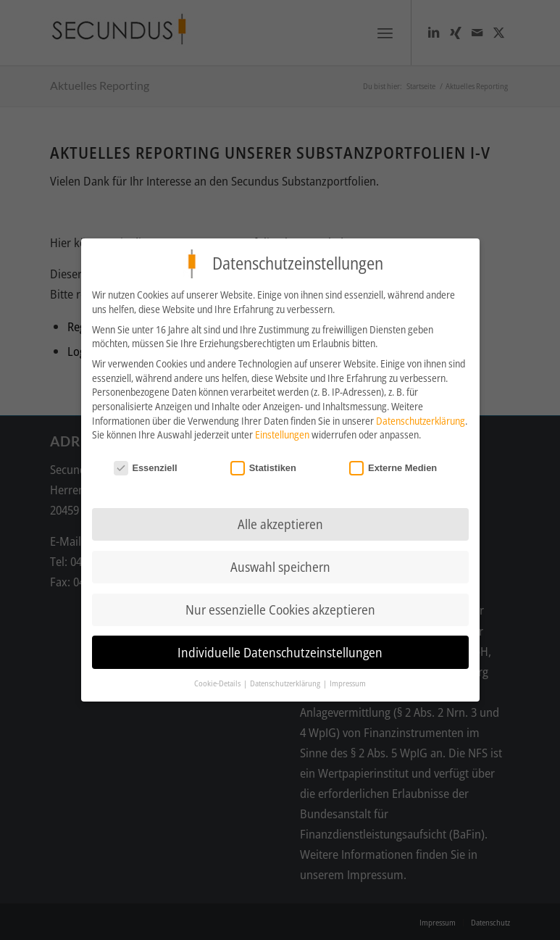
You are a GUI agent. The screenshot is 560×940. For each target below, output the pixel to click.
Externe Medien (393, 464)
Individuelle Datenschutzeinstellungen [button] (280, 649)
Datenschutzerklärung (421, 417)
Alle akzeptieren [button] (280, 520)
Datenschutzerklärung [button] (286, 680)
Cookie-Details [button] (218, 680)
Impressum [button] (348, 680)
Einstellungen (282, 431)
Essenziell (146, 464)
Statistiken (263, 464)
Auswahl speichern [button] (280, 563)
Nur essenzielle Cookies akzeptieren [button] (280, 606)
